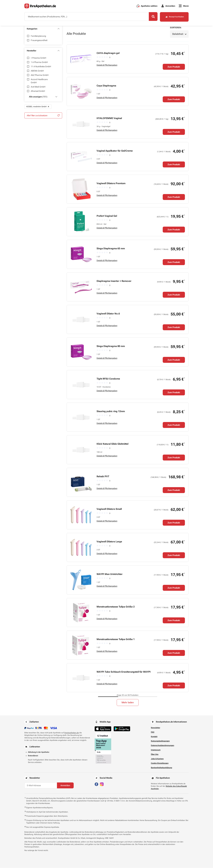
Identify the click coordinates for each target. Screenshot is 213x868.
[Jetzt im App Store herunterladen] (103, 729)
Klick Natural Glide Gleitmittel (112, 444)
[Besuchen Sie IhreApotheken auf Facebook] (96, 784)
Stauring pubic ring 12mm (111, 411)
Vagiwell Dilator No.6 (108, 314)
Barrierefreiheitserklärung (161, 768)
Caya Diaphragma (106, 86)
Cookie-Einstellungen (160, 763)
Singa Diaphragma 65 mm (111, 249)
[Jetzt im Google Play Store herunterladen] (122, 729)
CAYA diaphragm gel (108, 53)
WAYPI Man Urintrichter (110, 574)
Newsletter (155, 728)
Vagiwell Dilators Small (109, 509)
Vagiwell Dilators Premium (111, 183)
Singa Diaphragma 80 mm (111, 346)
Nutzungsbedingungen (160, 741)
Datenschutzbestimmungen (162, 746)
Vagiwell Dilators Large (109, 542)
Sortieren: (176, 28)
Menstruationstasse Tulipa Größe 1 (116, 639)
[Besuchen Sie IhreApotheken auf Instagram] (102, 784)
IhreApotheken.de (72, 733)
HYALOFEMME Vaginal (109, 118)
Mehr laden (128, 703)
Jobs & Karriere (157, 759)
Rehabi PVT (103, 477)
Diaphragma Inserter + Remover (114, 281)
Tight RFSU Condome (108, 379)
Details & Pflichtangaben (107, 65)
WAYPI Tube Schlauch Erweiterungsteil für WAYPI (124, 672)
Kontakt (154, 737)
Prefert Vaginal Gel (107, 216)
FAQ (153, 732)
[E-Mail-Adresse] (41, 786)
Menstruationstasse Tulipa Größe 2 (116, 607)
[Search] (152, 17)
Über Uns (155, 754)
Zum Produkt (174, 67)
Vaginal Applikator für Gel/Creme (115, 151)
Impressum (156, 750)
